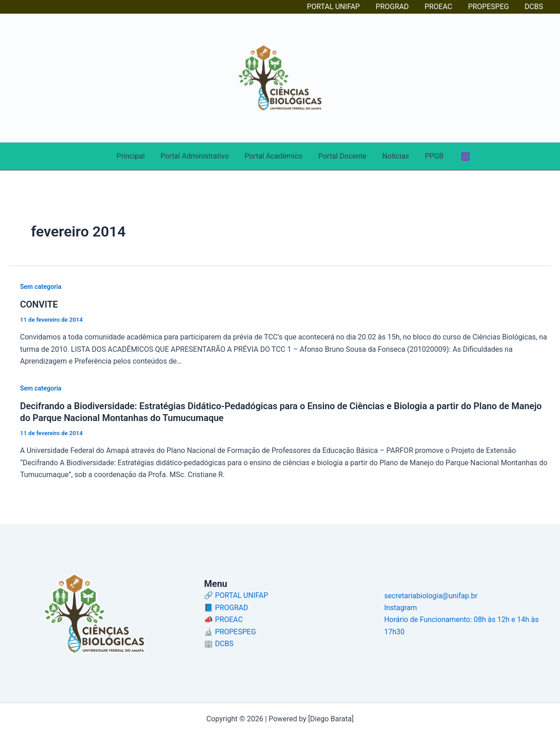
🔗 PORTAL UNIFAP (236, 595)
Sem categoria (41, 287)
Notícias (394, 156)
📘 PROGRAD (226, 608)
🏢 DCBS (219, 644)
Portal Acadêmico (274, 156)
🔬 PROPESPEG (230, 632)
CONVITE (39, 304)
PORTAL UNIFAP (339, 7)
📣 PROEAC (223, 619)
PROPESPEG (490, 7)
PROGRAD (396, 7)
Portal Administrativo (197, 156)
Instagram (401, 608)
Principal (133, 156)
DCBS (535, 7)
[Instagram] (462, 157)
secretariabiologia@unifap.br (431, 596)
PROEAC (441, 7)
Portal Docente (342, 156)
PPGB (431, 156)
